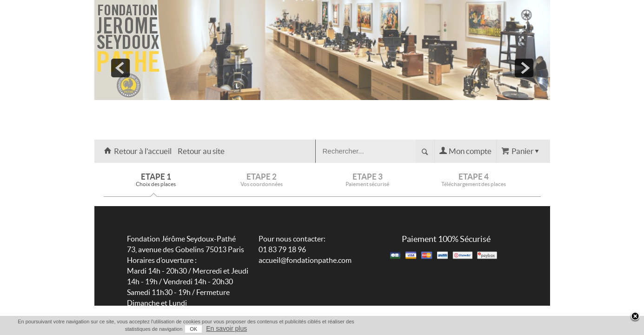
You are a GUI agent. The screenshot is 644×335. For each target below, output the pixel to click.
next (524, 68)
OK (498, 329)
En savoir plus (531, 328)
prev (120, 68)
